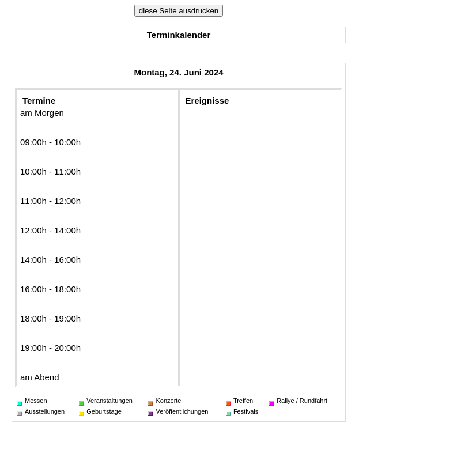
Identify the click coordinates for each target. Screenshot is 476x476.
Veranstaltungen (106, 401)
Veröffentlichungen (178, 411)
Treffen (239, 401)
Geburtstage (100, 411)
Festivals (242, 411)
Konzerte (165, 401)
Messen (32, 401)
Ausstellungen (41, 411)
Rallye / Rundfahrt (298, 401)
